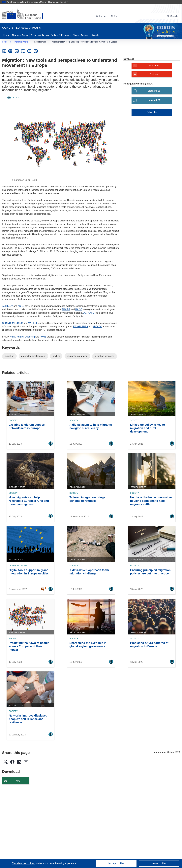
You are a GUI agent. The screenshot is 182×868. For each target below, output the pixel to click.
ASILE (21, 306)
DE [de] (4, 51)
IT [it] (29, 51)
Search (95, 35)
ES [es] (17, 51)
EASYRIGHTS (81, 326)
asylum (56, 356)
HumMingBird (17, 337)
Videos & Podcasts (61, 35)
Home (6, 35)
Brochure (155, 92)
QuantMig (30, 337)
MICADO (97, 326)
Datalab (85, 35)
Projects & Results (40, 35)
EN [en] (10, 51)
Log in (101, 16)
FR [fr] (23, 51)
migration (9, 356)
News (76, 35)
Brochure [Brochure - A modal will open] (154, 66)
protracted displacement (33, 356)
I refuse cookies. (159, 863)
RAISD (79, 309)
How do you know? (59, 2)
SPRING (6, 323)
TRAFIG (66, 309)
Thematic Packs (20, 35)
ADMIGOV (8, 306)
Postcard (155, 101)
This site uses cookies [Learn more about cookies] (24, 863)
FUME (43, 337)
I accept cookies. (116, 863)
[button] (114, 16)
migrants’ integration (77, 356)
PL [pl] (36, 51)
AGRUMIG (89, 313)
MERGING (17, 323)
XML (18, 781)
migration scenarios (105, 356)
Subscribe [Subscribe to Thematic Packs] (152, 112)
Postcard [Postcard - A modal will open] (154, 74)
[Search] (172, 16)
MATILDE (33, 323)
